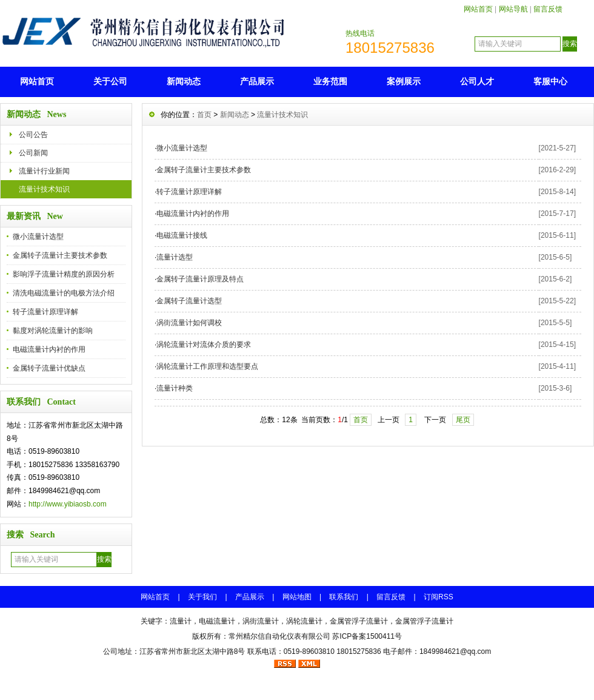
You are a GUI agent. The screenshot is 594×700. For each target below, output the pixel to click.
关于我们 (202, 597)
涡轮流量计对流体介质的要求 (204, 345)
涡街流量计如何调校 (189, 323)
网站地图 (297, 597)
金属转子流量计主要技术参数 (60, 255)
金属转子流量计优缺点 (49, 368)
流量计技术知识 (44, 189)
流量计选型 (175, 257)
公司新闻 (33, 153)
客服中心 (550, 81)
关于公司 (110, 81)
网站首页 (478, 9)
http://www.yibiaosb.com (68, 504)
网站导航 (513, 9)
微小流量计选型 (38, 237)
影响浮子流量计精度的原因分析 (64, 274)
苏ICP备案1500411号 (367, 636)
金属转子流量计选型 (189, 301)
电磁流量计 (217, 621)
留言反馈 (548, 9)
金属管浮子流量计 (359, 621)
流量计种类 (175, 388)
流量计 (181, 621)
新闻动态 (184, 81)
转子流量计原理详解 (45, 312)
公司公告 (33, 135)
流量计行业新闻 (44, 171)
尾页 (463, 420)
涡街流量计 (261, 621)
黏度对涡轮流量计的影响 (53, 331)
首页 (204, 115)
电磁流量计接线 (182, 235)
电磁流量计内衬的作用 (49, 349)
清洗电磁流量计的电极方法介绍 (64, 293)
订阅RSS (439, 597)
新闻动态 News (36, 114)
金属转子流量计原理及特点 (200, 279)
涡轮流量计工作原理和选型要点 (207, 366)
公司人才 (477, 81)
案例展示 (404, 81)
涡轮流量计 (304, 621)
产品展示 (257, 81)
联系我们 (344, 597)
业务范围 (330, 81)
